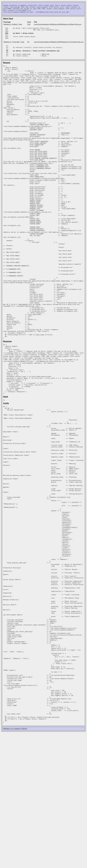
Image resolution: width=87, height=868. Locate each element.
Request (7, 69)
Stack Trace (8, 20)
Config (6, 475)
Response (7, 402)
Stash (6, 468)
